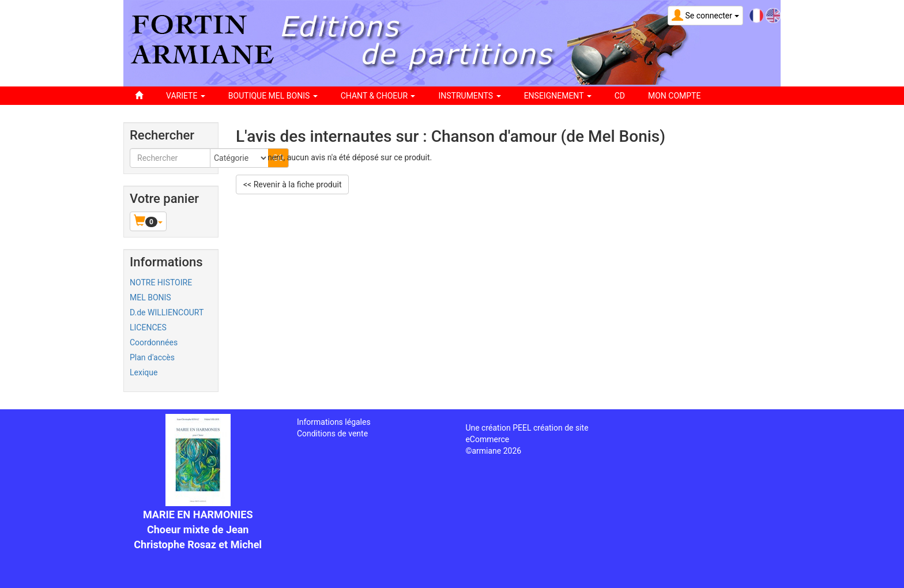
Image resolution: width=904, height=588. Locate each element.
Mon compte (674, 96)
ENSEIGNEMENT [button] (558, 96)
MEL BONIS (150, 297)
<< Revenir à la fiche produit (292, 184)
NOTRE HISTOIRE (161, 282)
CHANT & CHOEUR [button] (378, 96)
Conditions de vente (332, 434)
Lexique (144, 372)
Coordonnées (154, 342)
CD (620, 96)
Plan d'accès (152, 357)
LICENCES (148, 327)
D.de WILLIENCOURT (167, 312)
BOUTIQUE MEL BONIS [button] (273, 96)
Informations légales (334, 422)
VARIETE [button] (186, 96)
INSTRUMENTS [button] (469, 96)
